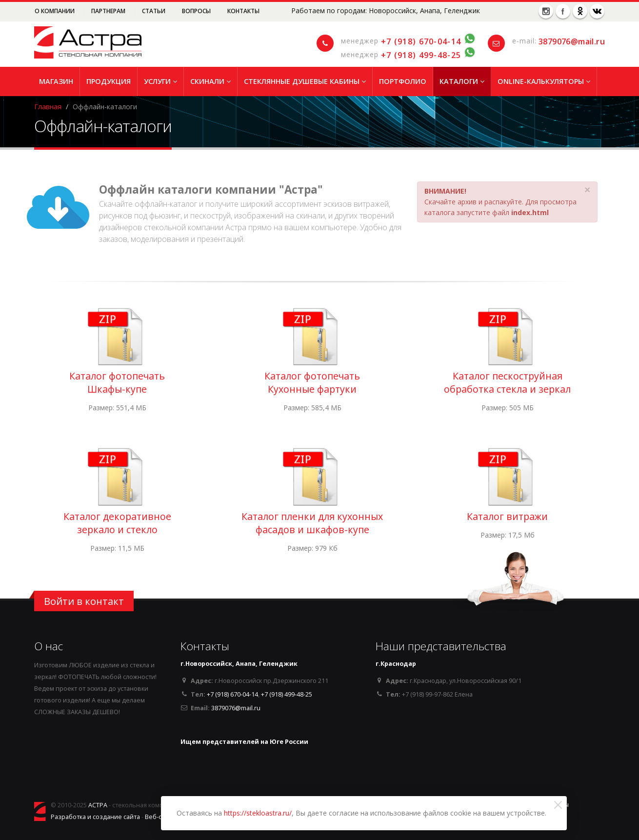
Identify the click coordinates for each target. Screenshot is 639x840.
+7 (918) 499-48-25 (421, 55)
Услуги (160, 81)
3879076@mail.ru (572, 41)
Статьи (154, 11)
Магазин (56, 81)
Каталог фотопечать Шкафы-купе (117, 382)
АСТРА (98, 805)
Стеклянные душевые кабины (305, 81)
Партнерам (109, 11)
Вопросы (197, 11)
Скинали (210, 81)
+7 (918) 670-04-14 (421, 41)
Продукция (109, 81)
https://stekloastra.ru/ (258, 813)
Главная (48, 107)
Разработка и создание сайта (95, 817)
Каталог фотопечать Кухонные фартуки (312, 382)
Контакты (243, 11)
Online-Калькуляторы (544, 81)
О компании (55, 11)
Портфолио (403, 81)
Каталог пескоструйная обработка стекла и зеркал (507, 382)
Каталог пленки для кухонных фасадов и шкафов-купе (312, 523)
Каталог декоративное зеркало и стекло (117, 523)
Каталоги (462, 81)
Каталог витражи (507, 516)
